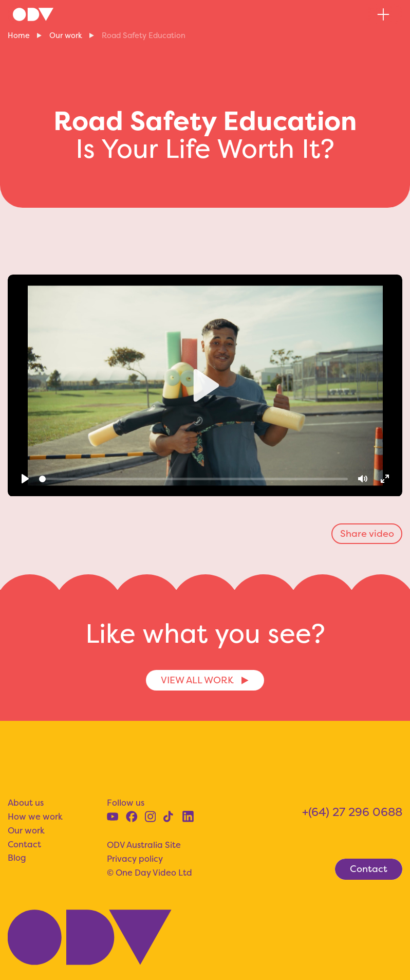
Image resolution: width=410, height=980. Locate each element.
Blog (17, 858)
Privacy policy (135, 859)
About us (26, 803)
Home (19, 35)
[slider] (193, 479)
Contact (24, 844)
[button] (384, 14)
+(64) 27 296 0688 (352, 812)
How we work (35, 816)
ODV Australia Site (144, 845)
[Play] (25, 479)
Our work (66, 35)
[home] (33, 14)
